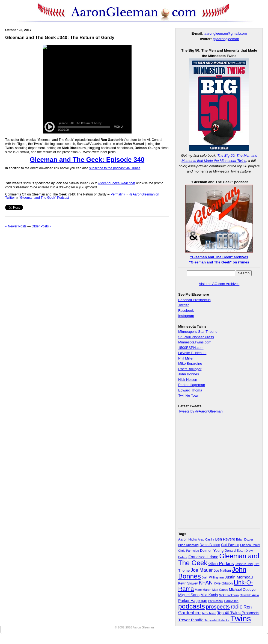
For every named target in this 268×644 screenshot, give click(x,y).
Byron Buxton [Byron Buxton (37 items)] (210, 545)
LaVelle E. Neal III (192, 353)
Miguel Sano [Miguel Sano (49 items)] (189, 595)
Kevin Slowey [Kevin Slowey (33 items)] (188, 583)
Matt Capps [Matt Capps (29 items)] (220, 590)
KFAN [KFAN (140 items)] (206, 583)
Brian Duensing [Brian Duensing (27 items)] (188, 545)
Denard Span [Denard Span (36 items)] (235, 551)
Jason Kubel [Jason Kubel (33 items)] (244, 564)
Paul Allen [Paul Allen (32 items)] (231, 601)
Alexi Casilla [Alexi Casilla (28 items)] (206, 539)
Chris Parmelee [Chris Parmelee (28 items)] (189, 551)
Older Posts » (42, 226)
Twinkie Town (189, 395)
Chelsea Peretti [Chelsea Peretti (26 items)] (250, 545)
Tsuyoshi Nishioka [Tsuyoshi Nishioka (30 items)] (217, 620)
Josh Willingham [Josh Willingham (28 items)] (213, 577)
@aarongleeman (226, 39)
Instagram (186, 316)
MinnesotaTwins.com (195, 342)
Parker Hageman (192, 385)
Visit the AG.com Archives (219, 284)
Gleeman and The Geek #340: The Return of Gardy (60, 38)
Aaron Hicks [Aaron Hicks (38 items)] (187, 539)
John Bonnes (189, 374)
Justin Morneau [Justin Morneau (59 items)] (239, 577)
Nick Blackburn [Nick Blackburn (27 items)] (229, 595)
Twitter (183, 305)
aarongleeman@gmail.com (226, 33)
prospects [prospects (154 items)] (218, 607)
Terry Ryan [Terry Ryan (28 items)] (209, 613)
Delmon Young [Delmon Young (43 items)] (212, 550)
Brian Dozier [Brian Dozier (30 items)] (245, 539)
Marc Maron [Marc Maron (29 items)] (203, 590)
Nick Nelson (188, 380)
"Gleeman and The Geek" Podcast (44, 198)
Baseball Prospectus (194, 300)
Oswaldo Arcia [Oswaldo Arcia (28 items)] (249, 595)
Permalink (118, 194)
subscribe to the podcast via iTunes (115, 168)
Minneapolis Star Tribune (198, 332)
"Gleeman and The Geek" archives (219, 257)
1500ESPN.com (191, 348)
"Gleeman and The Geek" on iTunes (219, 262)
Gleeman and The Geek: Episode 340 (87, 160)
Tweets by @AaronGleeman (200, 411)
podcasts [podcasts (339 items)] (192, 606)
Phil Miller (186, 358)
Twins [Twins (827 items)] (241, 618)
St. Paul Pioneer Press (196, 337)
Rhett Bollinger (190, 369)
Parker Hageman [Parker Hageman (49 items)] (193, 601)
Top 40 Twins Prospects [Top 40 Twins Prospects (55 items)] (238, 613)
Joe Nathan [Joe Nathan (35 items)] (222, 571)
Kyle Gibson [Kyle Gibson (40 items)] (223, 583)
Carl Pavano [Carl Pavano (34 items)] (230, 545)
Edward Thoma (190, 390)
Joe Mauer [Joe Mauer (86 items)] (202, 570)
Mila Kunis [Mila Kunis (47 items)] (209, 595)
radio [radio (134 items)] (237, 607)
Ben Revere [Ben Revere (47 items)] (225, 539)
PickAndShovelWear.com (117, 183)
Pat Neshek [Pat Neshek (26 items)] (216, 601)
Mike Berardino (190, 363)
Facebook (186, 311)
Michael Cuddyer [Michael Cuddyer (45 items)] (243, 590)
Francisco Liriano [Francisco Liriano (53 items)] (203, 557)
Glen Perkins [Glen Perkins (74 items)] (221, 563)
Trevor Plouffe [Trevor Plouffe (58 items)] (191, 620)
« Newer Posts (16, 226)
